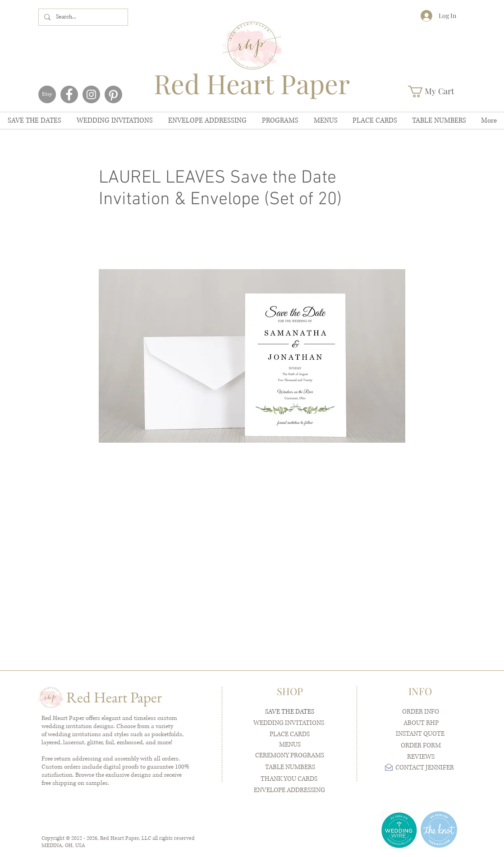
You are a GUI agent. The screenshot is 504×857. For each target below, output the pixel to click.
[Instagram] (91, 94)
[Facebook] (69, 94)
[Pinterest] (113, 94)
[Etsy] (47, 94)
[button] (437, 92)
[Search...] (82, 17)
